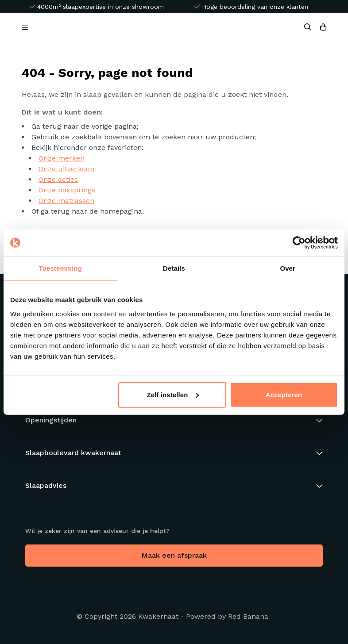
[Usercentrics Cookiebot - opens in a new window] (299, 243)
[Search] (308, 28)
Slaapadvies (46, 485)
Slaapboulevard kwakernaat (73, 453)
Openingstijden (51, 420)
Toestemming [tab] (61, 268)
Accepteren (284, 394)
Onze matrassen (66, 201)
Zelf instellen (172, 394)
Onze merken (62, 158)
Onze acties (58, 179)
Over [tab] (288, 268)
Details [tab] (174, 268)
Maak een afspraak (174, 555)
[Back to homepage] (168, 27)
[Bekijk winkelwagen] (323, 28)
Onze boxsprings (67, 190)
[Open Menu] (25, 28)
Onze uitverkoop (66, 169)
